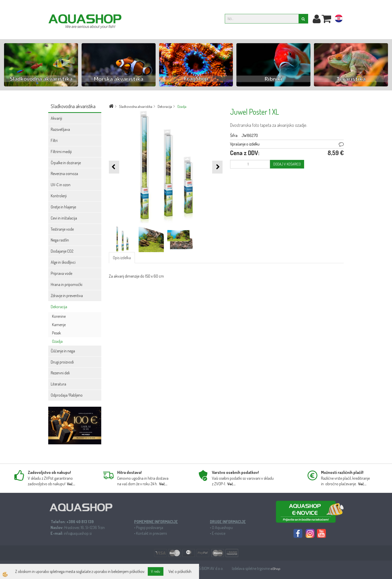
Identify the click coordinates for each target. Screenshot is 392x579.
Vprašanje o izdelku (245, 144)
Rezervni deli (60, 373)
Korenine (59, 316)
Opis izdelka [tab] (122, 258)
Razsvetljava (60, 129)
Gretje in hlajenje (63, 207)
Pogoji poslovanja (150, 527)
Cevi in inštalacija (64, 218)
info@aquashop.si (78, 533)
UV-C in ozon (61, 185)
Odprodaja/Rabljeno (67, 395)
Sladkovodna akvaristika (136, 106)
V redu (156, 571)
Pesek (56, 333)
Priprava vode (62, 273)
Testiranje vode (62, 229)
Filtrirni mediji (61, 152)
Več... (71, 484)
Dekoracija (59, 307)
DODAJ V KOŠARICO (287, 164)
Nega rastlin (60, 240)
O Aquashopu (222, 527)
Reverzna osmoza (64, 174)
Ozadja (57, 341)
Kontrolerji (59, 196)
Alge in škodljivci (63, 262)
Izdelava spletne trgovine (251, 568)
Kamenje (59, 325)
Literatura (58, 384)
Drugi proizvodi (62, 362)
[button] (217, 167)
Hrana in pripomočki (67, 284)
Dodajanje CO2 (62, 251)
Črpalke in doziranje (66, 163)
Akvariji (56, 118)
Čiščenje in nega (63, 351)
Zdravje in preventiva (67, 296)
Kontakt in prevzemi (152, 533)
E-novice (219, 533)
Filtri (54, 140)
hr (339, 19)
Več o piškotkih (180, 571)
